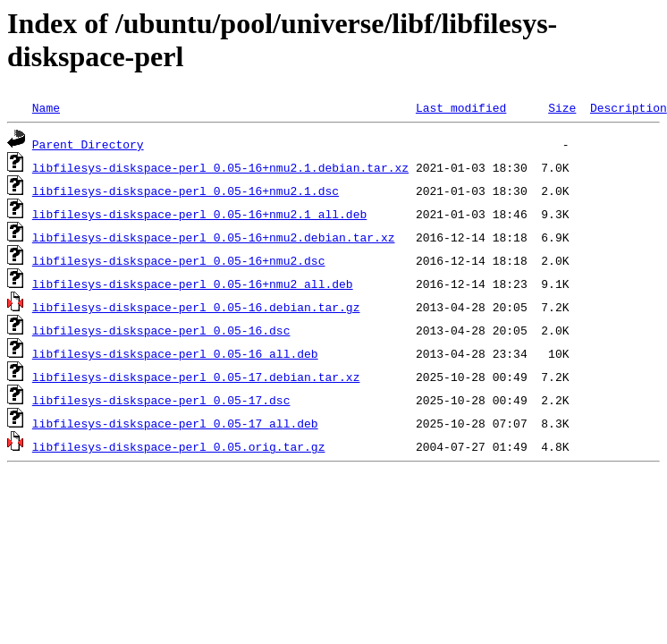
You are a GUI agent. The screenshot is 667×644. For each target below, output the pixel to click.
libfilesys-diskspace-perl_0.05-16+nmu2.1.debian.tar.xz (220, 167)
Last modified (461, 107)
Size (562, 107)
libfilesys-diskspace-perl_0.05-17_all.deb (175, 423)
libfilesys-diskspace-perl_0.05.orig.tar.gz (179, 446)
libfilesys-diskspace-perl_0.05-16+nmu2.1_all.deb (199, 214)
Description (629, 107)
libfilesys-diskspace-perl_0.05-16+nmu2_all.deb (193, 284)
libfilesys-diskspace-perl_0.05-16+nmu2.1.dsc (186, 191)
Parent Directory (88, 144)
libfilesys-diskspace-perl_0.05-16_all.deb (175, 353)
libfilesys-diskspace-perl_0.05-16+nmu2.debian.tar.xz (214, 237)
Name (46, 107)
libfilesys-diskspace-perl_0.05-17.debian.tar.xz (196, 377)
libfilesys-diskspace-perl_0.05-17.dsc (161, 400)
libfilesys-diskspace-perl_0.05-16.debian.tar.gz (196, 307)
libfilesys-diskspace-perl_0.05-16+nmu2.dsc (179, 260)
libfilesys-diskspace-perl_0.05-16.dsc (161, 330)
